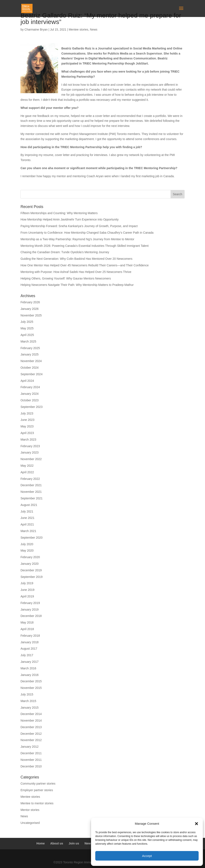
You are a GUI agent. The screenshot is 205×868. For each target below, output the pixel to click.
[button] (196, 824)
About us (57, 843)
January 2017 (29, 662)
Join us (74, 843)
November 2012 (31, 740)
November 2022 (31, 459)
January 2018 (29, 642)
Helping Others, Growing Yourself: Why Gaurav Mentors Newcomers (66, 278)
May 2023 (27, 426)
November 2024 (31, 361)
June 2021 (27, 518)
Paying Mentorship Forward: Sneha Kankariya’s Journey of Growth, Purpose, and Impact (79, 226)
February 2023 (30, 446)
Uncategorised (30, 823)
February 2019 (30, 603)
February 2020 (30, 557)
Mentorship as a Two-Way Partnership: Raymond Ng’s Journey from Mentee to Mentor (77, 239)
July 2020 (27, 544)
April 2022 (27, 472)
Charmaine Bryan (36, 29)
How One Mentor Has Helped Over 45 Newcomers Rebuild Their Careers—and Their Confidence (85, 265)
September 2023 (31, 407)
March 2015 (28, 701)
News (94, 29)
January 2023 (29, 452)
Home (41, 843)
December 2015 (31, 681)
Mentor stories (30, 810)
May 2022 (27, 466)
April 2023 (27, 433)
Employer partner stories (37, 790)
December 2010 (31, 766)
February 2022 (30, 479)
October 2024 (29, 368)
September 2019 (31, 577)
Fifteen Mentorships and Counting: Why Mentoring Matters (59, 213)
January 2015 (29, 708)
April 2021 (27, 524)
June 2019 (27, 590)
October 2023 (29, 400)
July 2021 (27, 511)
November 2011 (31, 760)
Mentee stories (78, 29)
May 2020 (27, 551)
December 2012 (31, 734)
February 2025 (30, 348)
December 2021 (31, 485)
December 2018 (31, 616)
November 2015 (31, 688)
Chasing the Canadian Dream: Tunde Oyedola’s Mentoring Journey (65, 252)
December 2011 (31, 753)
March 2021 (28, 531)
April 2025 (27, 335)
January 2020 (29, 564)
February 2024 (30, 387)
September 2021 (31, 498)
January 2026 (29, 309)
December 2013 (31, 727)
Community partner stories (38, 784)
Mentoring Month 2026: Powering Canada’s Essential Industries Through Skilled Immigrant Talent (84, 246)
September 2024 (31, 374)
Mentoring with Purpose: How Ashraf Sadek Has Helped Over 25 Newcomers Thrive (76, 272)
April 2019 (27, 596)
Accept (147, 856)
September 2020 (31, 538)
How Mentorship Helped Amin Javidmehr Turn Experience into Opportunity (69, 219)
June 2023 (27, 420)
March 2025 (28, 341)
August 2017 (29, 649)
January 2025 (29, 354)
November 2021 (31, 492)
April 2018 (27, 629)
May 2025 (27, 328)
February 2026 (30, 302)
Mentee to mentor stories (37, 803)
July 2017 (27, 655)
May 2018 (27, 622)
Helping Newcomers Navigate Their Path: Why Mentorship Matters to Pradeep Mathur (77, 285)
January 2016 (29, 675)
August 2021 (29, 505)
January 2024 (29, 394)
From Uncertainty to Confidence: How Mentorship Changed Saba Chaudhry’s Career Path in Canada (87, 233)
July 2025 (27, 322)
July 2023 (27, 413)
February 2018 (30, 636)
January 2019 (29, 610)
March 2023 (28, 440)
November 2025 (31, 315)
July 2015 (27, 694)
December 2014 (31, 714)
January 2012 (29, 747)
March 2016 (28, 668)
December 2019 (31, 570)
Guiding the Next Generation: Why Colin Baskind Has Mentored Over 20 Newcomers (76, 259)
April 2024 (27, 381)
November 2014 (31, 721)
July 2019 (27, 583)
